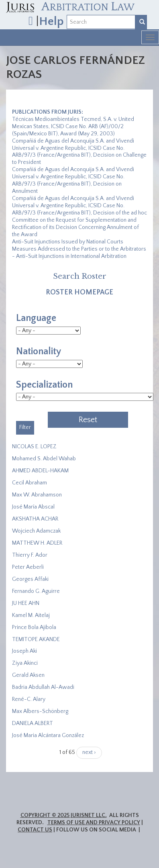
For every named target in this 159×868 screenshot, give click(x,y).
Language (36, 318)
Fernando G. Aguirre (36, 591)
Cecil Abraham (30, 483)
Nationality (39, 351)
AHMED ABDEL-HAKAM (40, 471)
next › (89, 752)
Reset (88, 420)
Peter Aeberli (28, 567)
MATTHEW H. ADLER (37, 543)
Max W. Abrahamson (37, 495)
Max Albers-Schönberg (40, 711)
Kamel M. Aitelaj (31, 615)
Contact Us (35, 830)
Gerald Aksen (28, 675)
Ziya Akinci (25, 663)
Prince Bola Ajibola (34, 627)
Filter (25, 427)
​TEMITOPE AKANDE (36, 639)
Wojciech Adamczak (36, 531)
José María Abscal (33, 507)
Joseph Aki (24, 651)
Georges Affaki (30, 579)
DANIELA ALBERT (33, 723)
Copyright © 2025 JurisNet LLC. (64, 815)
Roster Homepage (79, 292)
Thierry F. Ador (30, 555)
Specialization (44, 385)
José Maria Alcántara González (48, 735)
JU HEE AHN (26, 603)
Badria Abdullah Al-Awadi (43, 687)
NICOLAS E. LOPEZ (34, 447)
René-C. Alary (29, 699)
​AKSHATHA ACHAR (35, 519)
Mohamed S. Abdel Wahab (44, 459)
